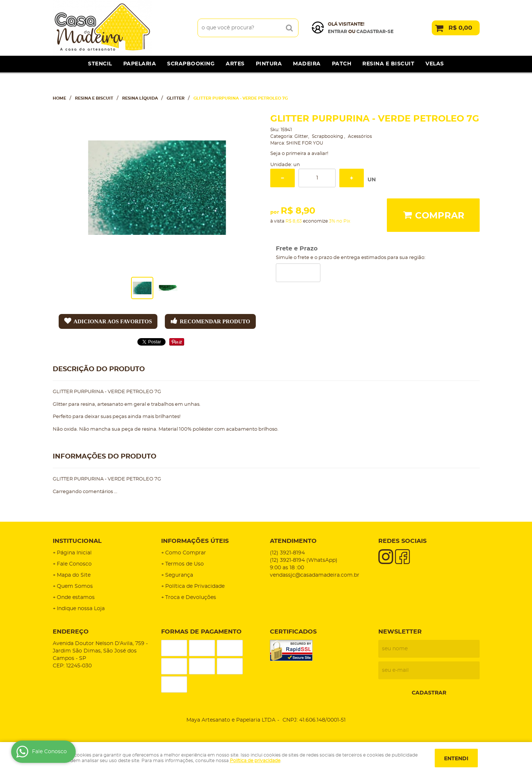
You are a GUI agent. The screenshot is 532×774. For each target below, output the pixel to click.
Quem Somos (75, 586)
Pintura (269, 64)
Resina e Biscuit (388, 64)
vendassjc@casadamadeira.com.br (315, 575)
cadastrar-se (375, 32)
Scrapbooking (191, 64)
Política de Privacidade (195, 586)
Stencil (100, 64)
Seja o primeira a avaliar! (299, 154)
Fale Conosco (74, 564)
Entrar (337, 32)
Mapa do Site (74, 575)
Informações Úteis (195, 541)
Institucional (77, 541)
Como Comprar (186, 553)
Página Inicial (74, 553)
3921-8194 (287, 553)
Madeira (307, 64)
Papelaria (140, 64)
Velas (435, 64)
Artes (235, 64)
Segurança (179, 575)
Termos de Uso (185, 564)
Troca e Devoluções (191, 597)
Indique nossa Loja (81, 609)
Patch (342, 64)
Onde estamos (76, 597)
